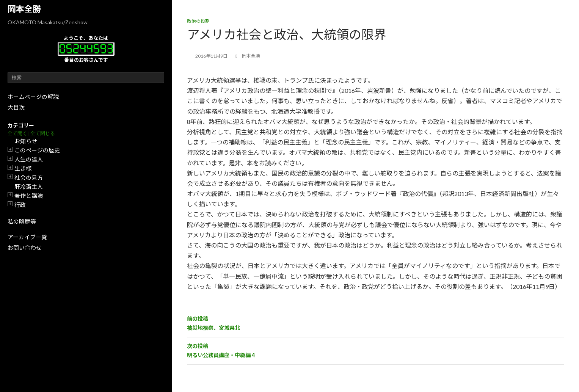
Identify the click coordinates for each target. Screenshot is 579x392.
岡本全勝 (24, 9)
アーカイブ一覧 (27, 237)
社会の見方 (29, 177)
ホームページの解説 (33, 97)
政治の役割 (198, 21)
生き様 (23, 168)
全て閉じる (43, 133)
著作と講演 (29, 196)
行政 (20, 205)
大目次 (16, 107)
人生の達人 (29, 159)
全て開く (17, 133)
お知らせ (26, 141)
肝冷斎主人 (29, 187)
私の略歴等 (22, 221)
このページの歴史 (37, 150)
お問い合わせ (25, 248)
